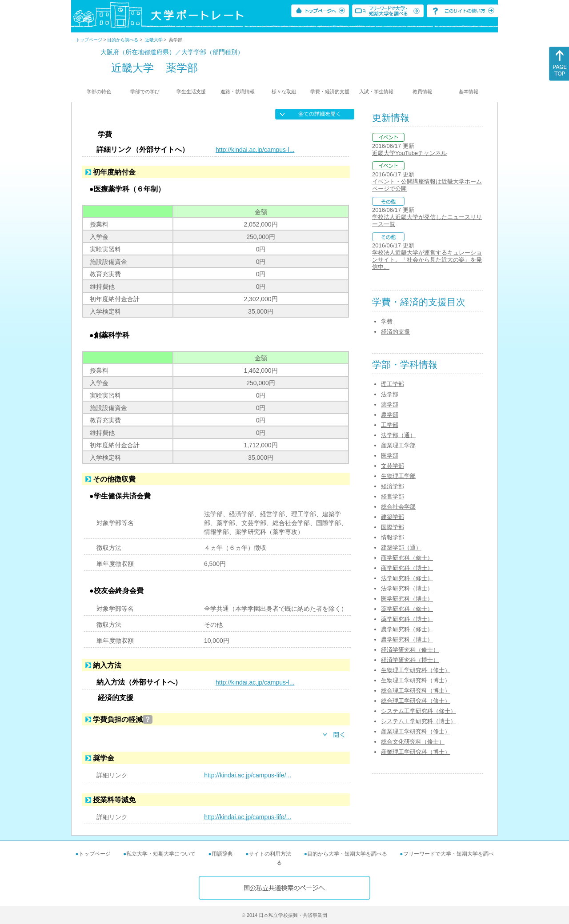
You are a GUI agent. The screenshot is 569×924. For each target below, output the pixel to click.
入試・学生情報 (376, 92)
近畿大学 (154, 40)
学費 (387, 321)
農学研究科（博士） (407, 639)
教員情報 (422, 92)
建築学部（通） (401, 548)
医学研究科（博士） (407, 599)
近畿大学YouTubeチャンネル (409, 153)
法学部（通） (398, 435)
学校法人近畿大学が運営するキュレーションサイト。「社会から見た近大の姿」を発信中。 (427, 260)
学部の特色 (99, 92)
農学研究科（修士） (407, 629)
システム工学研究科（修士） (419, 711)
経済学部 (393, 486)
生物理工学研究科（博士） (416, 680)
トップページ (89, 40)
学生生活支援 (191, 92)
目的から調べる (123, 40)
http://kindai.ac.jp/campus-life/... (248, 775)
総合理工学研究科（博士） (416, 691)
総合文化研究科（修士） (413, 742)
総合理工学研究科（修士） (416, 701)
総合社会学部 (398, 507)
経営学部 (393, 496)
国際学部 (393, 527)
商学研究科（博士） (407, 568)
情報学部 (393, 537)
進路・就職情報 (238, 92)
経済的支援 (395, 332)
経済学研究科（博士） (410, 660)
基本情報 (469, 92)
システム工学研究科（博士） (419, 721)
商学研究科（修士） (407, 558)
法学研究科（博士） (407, 588)
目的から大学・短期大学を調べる (347, 854)
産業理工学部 (398, 445)
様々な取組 (284, 92)
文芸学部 (393, 466)
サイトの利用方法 (270, 854)
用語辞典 (222, 854)
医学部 (390, 456)
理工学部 (393, 384)
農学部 (390, 415)
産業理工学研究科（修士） (416, 731)
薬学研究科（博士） (407, 619)
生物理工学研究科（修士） (416, 670)
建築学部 (393, 517)
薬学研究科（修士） (407, 609)
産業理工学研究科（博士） (416, 752)
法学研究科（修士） (407, 578)
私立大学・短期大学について (161, 854)
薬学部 (390, 404)
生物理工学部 (398, 476)
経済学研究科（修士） (410, 650)
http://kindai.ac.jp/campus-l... (255, 150)
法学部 (390, 394)
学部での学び (145, 92)
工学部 (390, 425)
